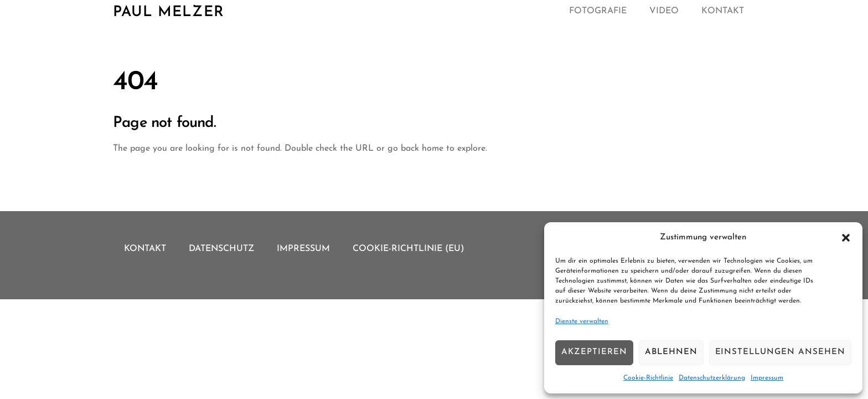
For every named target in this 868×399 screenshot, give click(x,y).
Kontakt (723, 11)
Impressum (767, 378)
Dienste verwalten (582, 321)
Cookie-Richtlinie (648, 378)
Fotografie (598, 11)
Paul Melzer (169, 12)
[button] (846, 238)
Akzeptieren (594, 352)
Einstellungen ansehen (780, 352)
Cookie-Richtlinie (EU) (409, 249)
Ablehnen (671, 352)
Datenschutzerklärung (712, 378)
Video (664, 11)
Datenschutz (221, 249)
